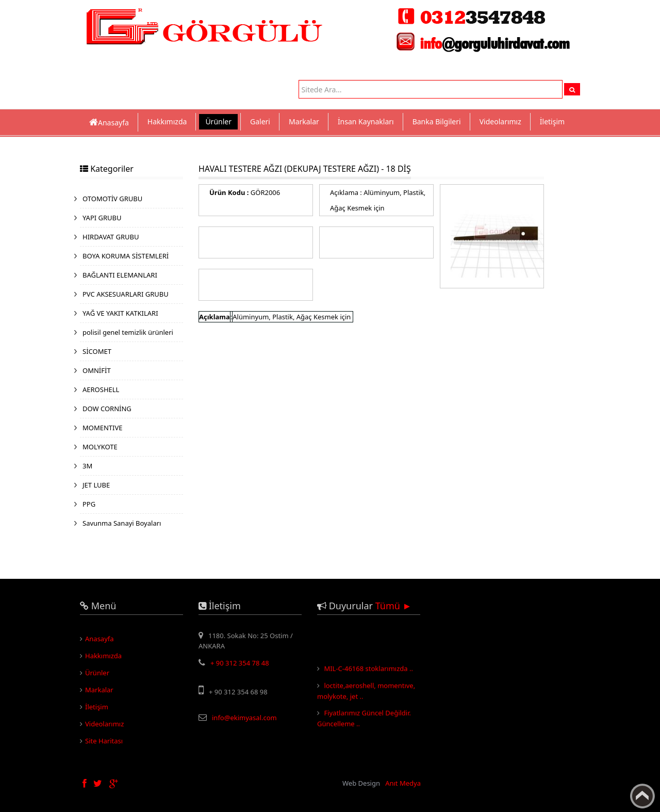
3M (87, 466)
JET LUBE (96, 485)
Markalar (304, 121)
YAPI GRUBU (102, 218)
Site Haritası (104, 741)
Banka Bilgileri (437, 121)
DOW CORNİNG (107, 409)
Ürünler (218, 121)
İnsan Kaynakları (366, 121)
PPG (89, 504)
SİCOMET (97, 351)
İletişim (552, 121)
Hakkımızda (167, 121)
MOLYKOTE (100, 447)
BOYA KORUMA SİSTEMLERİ (126, 256)
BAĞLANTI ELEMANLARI (120, 275)
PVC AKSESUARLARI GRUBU (126, 294)
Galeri (260, 121)
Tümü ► (394, 606)
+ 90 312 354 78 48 (240, 663)
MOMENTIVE (103, 428)
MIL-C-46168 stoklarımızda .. (368, 671)
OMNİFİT (97, 370)
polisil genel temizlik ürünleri (128, 332)
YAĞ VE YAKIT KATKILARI (120, 313)
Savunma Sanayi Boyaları (122, 523)
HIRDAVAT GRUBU (111, 237)
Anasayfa (100, 639)
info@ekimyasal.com (244, 718)
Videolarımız (500, 121)
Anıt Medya (403, 783)
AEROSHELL (101, 389)
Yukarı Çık (642, 796)
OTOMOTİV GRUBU (112, 199)
